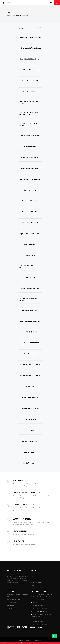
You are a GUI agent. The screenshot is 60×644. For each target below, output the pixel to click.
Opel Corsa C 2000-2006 (30, 201)
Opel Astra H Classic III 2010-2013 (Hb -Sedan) (29, 114)
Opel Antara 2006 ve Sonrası (30, 70)
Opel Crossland (30, 255)
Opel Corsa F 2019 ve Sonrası (30, 234)
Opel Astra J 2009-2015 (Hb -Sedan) (29, 124)
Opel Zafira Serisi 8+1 (30, 463)
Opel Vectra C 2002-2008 (30, 408)
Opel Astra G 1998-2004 (30, 92)
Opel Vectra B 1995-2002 (30, 397)
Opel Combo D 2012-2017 (30, 168)
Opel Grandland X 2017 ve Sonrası (28, 299)
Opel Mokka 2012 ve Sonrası (30, 365)
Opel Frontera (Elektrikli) (30, 288)
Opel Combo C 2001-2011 (30, 157)
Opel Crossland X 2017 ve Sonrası (28, 266)
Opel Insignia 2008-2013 (30, 310)
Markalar (19, 16)
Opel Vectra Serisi (30, 419)
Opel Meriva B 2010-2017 (30, 343)
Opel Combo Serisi (30, 190)
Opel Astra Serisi (30, 146)
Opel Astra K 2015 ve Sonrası (30, 135)
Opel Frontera (30, 277)
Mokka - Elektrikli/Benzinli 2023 (30, 48)
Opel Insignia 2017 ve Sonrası (30, 321)
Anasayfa (9, 16)
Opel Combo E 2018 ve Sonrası (30, 179)
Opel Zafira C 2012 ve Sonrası (30, 59)
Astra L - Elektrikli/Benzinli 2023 (30, 37)
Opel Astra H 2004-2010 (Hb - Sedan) (29, 103)
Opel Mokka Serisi (30, 387)
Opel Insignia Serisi (30, 332)
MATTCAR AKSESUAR (26, 641)
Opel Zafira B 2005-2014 (30, 441)
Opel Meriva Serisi (30, 354)
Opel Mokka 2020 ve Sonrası (30, 376)
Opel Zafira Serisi (30, 452)
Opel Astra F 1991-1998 (30, 81)
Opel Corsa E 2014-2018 (30, 223)
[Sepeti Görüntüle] (51, 3)
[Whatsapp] (54, 636)
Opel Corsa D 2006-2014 (30, 212)
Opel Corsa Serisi (30, 245)
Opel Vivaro (30, 430)
